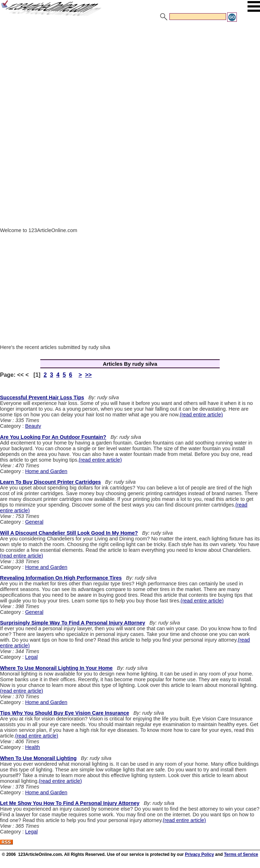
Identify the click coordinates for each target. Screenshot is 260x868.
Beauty (33, 426)
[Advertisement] (130, 76)
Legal (31, 657)
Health (32, 747)
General (34, 522)
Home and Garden (46, 471)
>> (88, 375)
